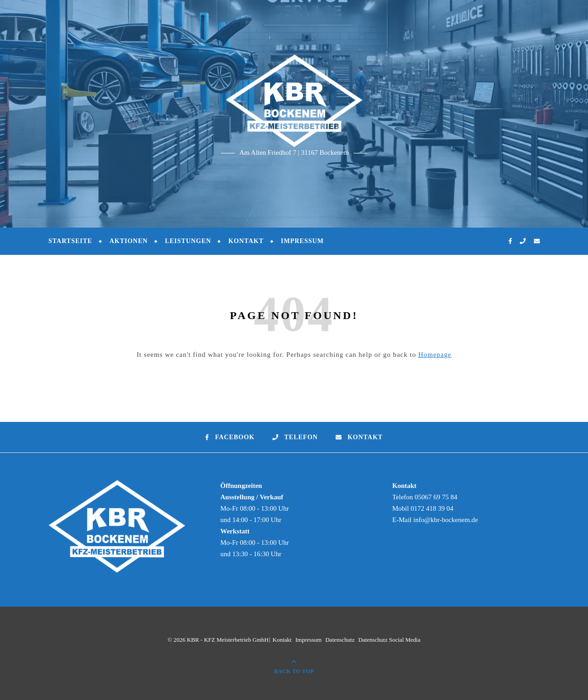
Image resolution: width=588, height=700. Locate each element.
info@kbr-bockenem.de (446, 520)
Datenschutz (340, 640)
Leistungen (188, 241)
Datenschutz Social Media (389, 640)
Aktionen (129, 241)
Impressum (302, 241)
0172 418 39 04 (432, 508)
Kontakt (246, 241)
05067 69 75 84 (436, 497)
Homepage (435, 355)
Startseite (70, 241)
